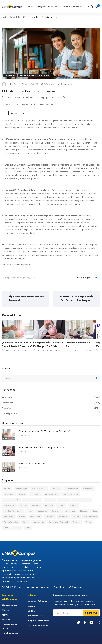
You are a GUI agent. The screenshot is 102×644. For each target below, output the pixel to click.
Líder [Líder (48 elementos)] (95, 511)
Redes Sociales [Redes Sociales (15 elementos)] (11, 522)
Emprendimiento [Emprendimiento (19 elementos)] (12, 500)
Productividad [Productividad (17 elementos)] (91, 516)
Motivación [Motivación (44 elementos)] (35, 516)
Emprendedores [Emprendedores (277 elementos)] (70, 494)
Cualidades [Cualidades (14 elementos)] (88, 489)
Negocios (44, 76)
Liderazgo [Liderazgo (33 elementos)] (70, 511)
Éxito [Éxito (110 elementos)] (28, 528)
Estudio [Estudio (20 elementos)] (23, 505)
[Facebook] (85, 622)
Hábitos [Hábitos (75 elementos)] (73, 505)
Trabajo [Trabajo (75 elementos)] (17, 528)
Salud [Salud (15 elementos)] (26, 522)
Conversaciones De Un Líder (77, 344)
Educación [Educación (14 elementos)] (35, 494)
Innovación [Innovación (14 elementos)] (42, 511)
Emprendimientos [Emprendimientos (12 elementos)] (32, 500)
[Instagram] (98, 622)
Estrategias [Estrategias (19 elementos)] (9, 505)
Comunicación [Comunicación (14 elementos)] (71, 489)
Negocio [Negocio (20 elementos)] (50, 516)
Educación (21, 17)
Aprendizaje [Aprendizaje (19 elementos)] (21, 489)
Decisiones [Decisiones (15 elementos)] (9, 494)
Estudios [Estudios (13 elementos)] (36, 505)
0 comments (65, 84)
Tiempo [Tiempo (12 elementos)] (77, 522)
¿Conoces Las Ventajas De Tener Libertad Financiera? (17, 344)
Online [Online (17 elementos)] (76, 516)
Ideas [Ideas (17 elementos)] (29, 511)
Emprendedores (27, 76)
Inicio (5, 17)
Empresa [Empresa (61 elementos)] (50, 500)
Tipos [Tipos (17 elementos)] (88, 522)
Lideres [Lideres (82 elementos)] (84, 511)
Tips (32, 278)
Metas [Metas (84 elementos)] (22, 516)
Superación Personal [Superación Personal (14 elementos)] (59, 522)
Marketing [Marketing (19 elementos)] (9, 516)
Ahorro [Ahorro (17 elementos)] (7, 489)
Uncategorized (51, 413)
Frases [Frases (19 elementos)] (61, 505)
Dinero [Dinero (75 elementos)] (22, 494)
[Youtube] (91, 622)
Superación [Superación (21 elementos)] (39, 522)
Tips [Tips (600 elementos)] (6, 528)
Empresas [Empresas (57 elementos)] (63, 500)
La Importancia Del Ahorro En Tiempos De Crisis (48, 344)
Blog (12, 17)
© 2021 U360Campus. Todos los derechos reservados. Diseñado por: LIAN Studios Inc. (43, 587)
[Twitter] (78, 622)
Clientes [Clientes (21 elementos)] (56, 489)
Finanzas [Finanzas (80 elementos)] (49, 505)
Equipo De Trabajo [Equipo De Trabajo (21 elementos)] (81, 500)
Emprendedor (12, 278)
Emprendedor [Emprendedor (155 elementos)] (52, 494)
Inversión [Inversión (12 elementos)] (56, 511)
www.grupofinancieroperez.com (17, 265)
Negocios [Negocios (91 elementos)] (63, 516)
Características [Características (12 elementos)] (39, 489)
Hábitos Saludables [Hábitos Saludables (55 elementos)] (13, 511)
